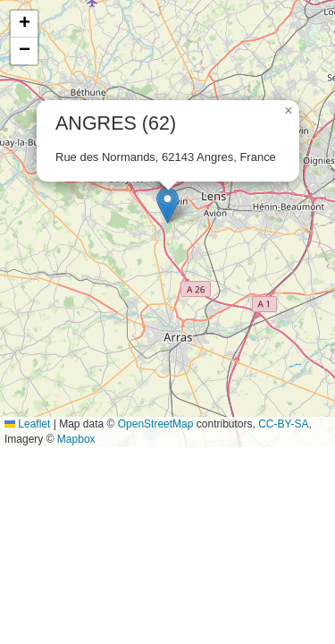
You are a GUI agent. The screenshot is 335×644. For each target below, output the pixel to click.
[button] (167, 205)
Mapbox (76, 439)
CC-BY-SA (283, 424)
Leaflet (27, 424)
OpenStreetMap (156, 424)
